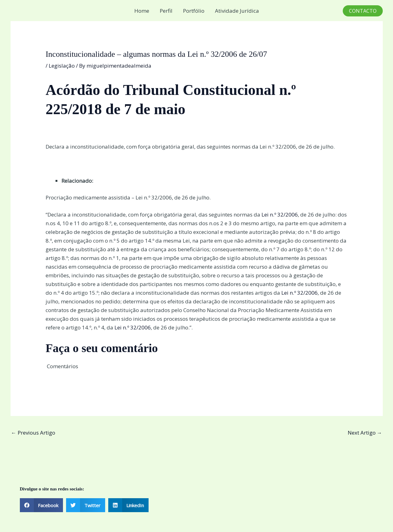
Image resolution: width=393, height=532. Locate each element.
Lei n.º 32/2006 (280, 215)
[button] (363, 11)
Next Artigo (365, 433)
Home (142, 11)
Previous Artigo (33, 433)
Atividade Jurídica (237, 11)
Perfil (166, 11)
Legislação (62, 66)
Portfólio (194, 11)
